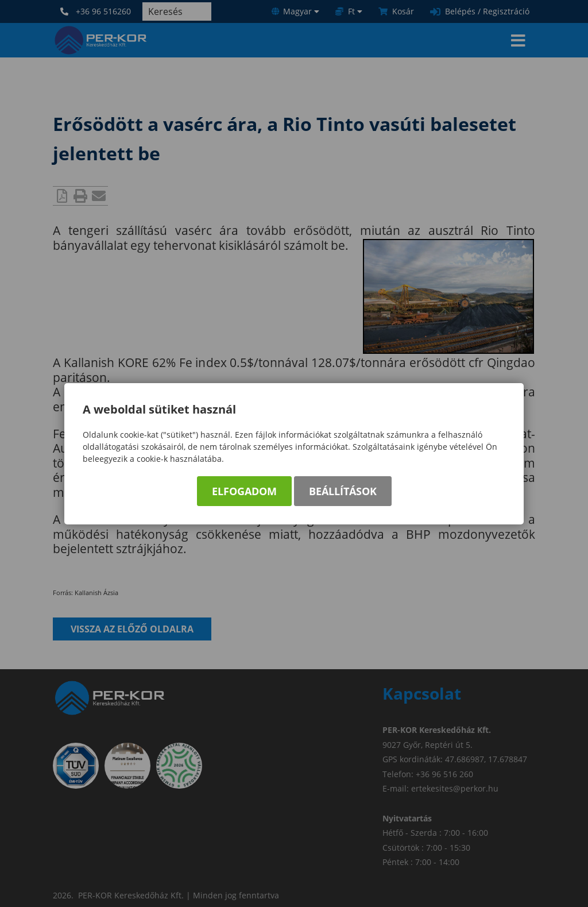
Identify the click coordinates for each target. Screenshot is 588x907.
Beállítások (343, 491)
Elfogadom (244, 491)
